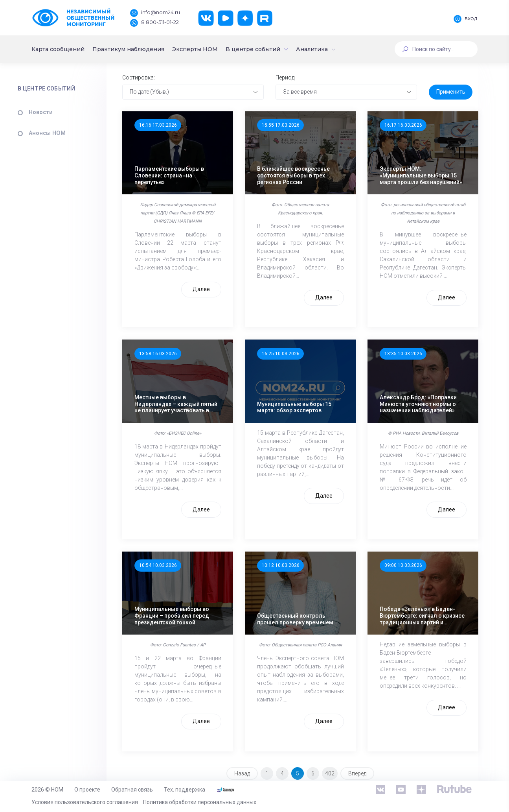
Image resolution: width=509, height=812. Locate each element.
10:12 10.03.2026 (283, 565)
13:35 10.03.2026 (404, 354)
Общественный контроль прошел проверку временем (297, 617)
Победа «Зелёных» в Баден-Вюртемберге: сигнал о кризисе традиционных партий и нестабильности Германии (423, 614)
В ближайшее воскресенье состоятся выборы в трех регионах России (295, 176)
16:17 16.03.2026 (404, 126)
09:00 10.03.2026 (404, 565)
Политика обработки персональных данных (200, 802)
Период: (287, 79)
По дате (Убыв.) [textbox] (153, 93)
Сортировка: (142, 79)
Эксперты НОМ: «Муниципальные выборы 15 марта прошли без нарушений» (421, 176)
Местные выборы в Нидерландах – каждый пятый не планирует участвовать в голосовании (179, 403)
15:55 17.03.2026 (283, 126)
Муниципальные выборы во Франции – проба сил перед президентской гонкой (175, 614)
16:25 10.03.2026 (283, 354)
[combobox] (196, 93)
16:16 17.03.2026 (161, 126)
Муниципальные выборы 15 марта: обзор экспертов (296, 406)
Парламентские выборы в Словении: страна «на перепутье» (173, 176)
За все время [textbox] (302, 93)
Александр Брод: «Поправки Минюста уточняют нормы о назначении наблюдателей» (419, 403)
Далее (203, 289)
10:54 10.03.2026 (161, 565)
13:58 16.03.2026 (161, 354)
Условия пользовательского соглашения (85, 802)
